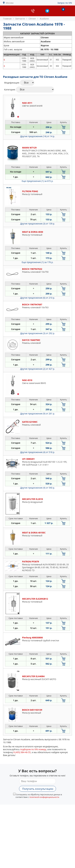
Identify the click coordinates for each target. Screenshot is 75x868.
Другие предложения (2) (38, 369)
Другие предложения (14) (38, 136)
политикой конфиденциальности (44, 797)
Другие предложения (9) (38, 414)
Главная (7, 19)
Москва (10, 3)
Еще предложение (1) (38, 181)
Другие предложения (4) (38, 452)
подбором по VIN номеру (33, 749)
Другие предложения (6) (38, 298)
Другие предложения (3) (38, 224)
